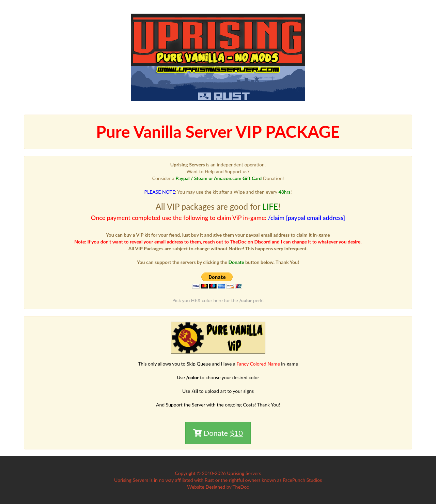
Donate (218, 433)
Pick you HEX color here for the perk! (218, 300)
